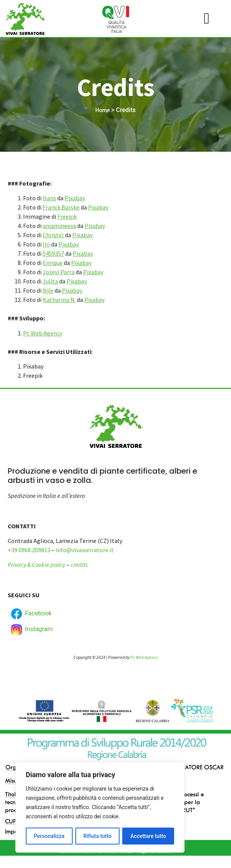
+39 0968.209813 (29, 550)
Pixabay (75, 198)
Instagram (31, 630)
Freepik (67, 216)
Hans (49, 198)
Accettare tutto (148, 836)
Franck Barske (61, 207)
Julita (50, 281)
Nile (48, 290)
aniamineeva (59, 226)
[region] (100, 808)
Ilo (46, 244)
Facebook (31, 614)
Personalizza (49, 836)
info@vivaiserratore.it (85, 550)
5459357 (53, 253)
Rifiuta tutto (98, 836)
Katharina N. (59, 300)
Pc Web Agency (43, 333)
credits (79, 565)
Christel (53, 235)
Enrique (53, 263)
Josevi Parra (59, 272)
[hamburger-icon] (207, 18)
